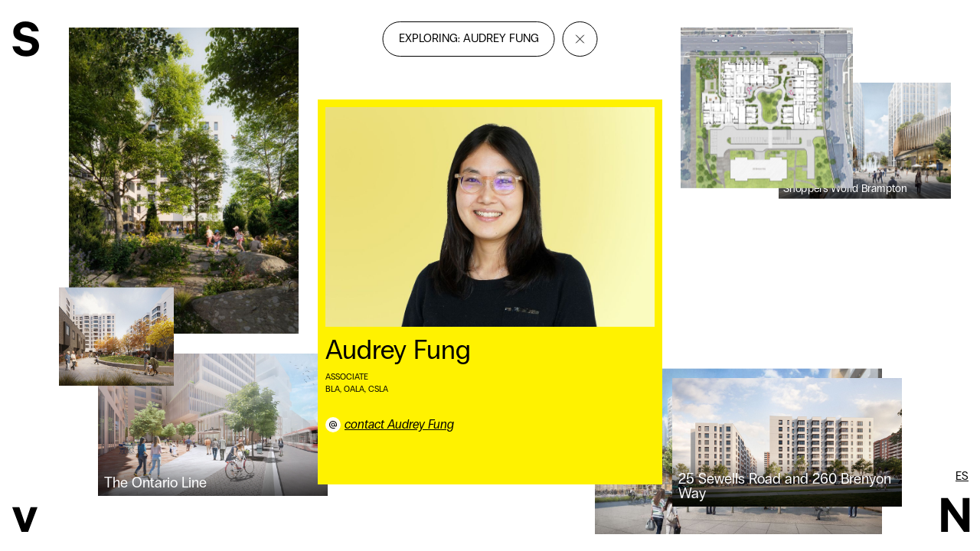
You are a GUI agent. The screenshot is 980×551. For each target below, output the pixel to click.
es (962, 476)
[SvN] (26, 41)
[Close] (580, 39)
